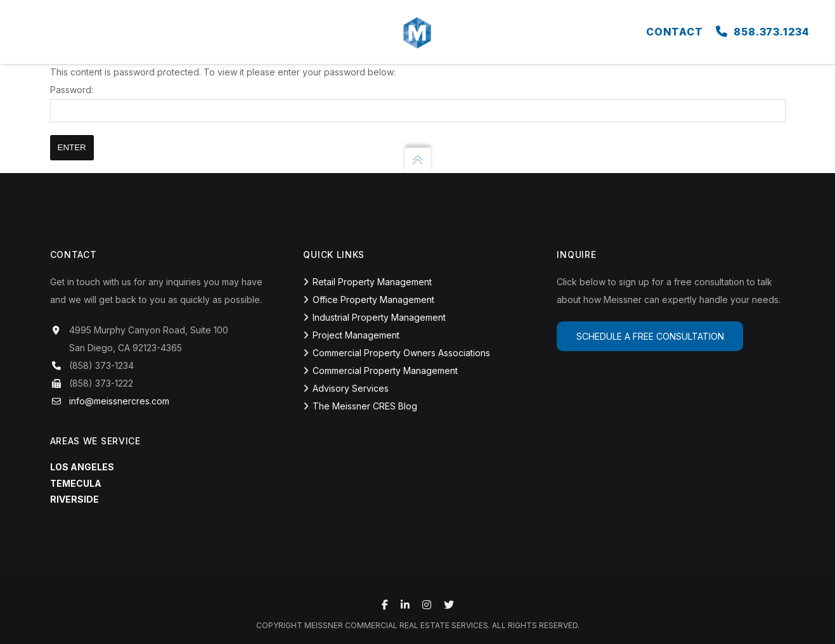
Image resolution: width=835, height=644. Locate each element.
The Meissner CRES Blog (365, 406)
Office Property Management (373, 299)
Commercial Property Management (385, 370)
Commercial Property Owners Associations (401, 353)
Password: (418, 103)
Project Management (356, 335)
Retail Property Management (372, 282)
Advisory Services (351, 388)
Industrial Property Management (379, 317)
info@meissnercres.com (119, 401)
